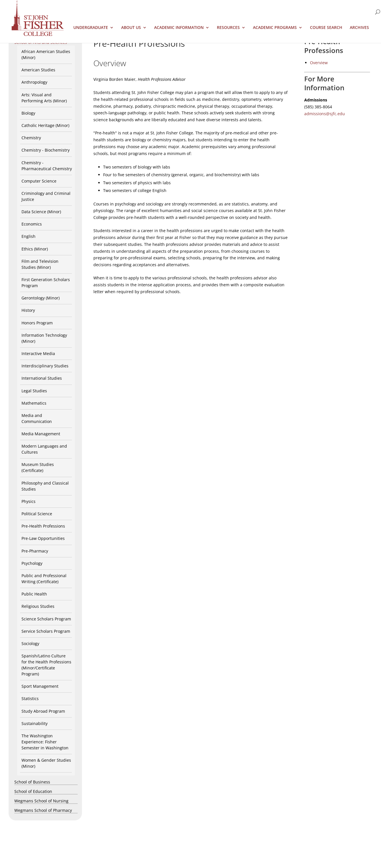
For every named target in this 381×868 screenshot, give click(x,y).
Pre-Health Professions (43, 526)
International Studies (42, 378)
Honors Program (37, 323)
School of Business (32, 782)
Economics (32, 224)
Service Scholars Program (46, 631)
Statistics (30, 698)
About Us (131, 28)
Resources (228, 28)
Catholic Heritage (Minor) (45, 125)
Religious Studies (38, 606)
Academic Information (179, 28)
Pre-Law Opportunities (43, 538)
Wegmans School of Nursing (41, 801)
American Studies (38, 70)
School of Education (33, 791)
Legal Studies (34, 391)
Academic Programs (275, 28)
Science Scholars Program (46, 619)
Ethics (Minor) (35, 249)
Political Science (37, 514)
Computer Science (39, 181)
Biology (28, 113)
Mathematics (34, 403)
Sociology (30, 643)
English (29, 236)
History (28, 310)
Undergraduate (91, 28)
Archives (359, 28)
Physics (29, 501)
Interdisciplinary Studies (45, 366)
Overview (319, 63)
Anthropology (34, 82)
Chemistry (31, 138)
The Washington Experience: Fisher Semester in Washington (45, 742)
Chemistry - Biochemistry (46, 150)
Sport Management (40, 686)
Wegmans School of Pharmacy (43, 810)
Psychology (32, 563)
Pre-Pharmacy (35, 551)
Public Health (34, 594)
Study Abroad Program (43, 711)
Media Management (41, 434)
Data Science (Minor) (41, 212)
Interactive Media (38, 353)
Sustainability (35, 723)
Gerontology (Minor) (41, 298)
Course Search (326, 28)
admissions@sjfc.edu (325, 114)
